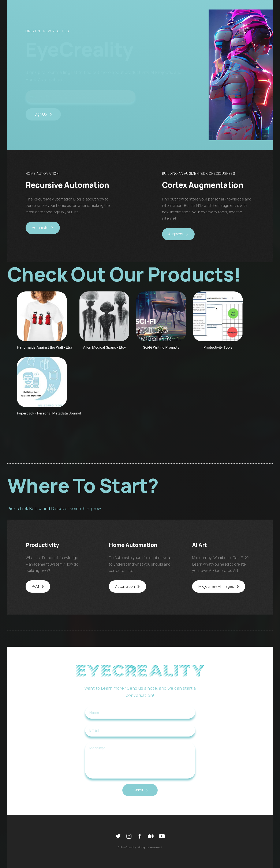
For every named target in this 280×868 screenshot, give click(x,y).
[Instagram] (129, 836)
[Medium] (151, 836)
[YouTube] (162, 836)
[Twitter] (118, 836)
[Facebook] (140, 836)
